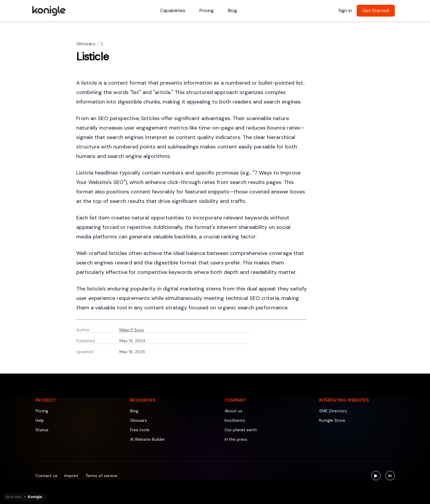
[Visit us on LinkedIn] (390, 476)
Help (40, 420)
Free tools (140, 430)
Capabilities (173, 10)
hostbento (235, 420)
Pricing (207, 10)
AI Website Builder (147, 439)
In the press (236, 439)
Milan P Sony (132, 330)
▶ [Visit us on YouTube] (377, 476)
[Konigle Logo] (49, 11)
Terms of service (101, 476)
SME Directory (333, 411)
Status (42, 430)
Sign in (345, 10)
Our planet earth (241, 430)
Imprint (71, 476)
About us (233, 411)
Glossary (86, 44)
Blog (232, 10)
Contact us (46, 476)
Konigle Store (332, 420)
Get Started (376, 10)
